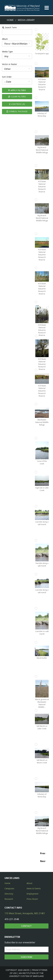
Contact (26, 926)
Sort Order (7, 77)
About (29, 883)
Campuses (9, 888)
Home (10, 20)
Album (5, 39)
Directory (9, 894)
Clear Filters (17, 97)
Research (9, 899)
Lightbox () (17, 104)
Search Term (9, 27)
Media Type (7, 52)
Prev (43, 853)
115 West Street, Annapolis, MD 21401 (25, 913)
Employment (33, 894)
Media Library (26, 20)
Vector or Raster (9, 64)
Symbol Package (17, 111)
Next (43, 861)
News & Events (34, 888)
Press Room (32, 899)
